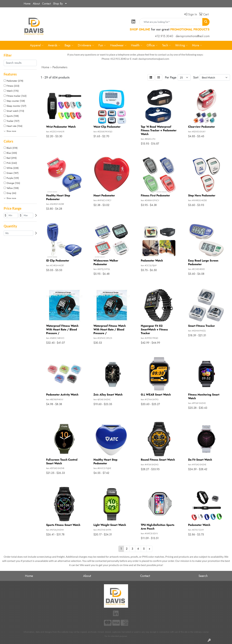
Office (152, 45)
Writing (181, 45)
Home (27, 4)
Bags (69, 45)
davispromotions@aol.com (193, 36)
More (197, 45)
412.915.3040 (164, 36)
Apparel (37, 45)
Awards (54, 45)
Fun (102, 45)
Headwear (118, 45)
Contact (46, 4)
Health (137, 45)
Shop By (58, 4)
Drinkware (86, 45)
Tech (166, 45)
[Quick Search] (171, 22)
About (36, 4)
